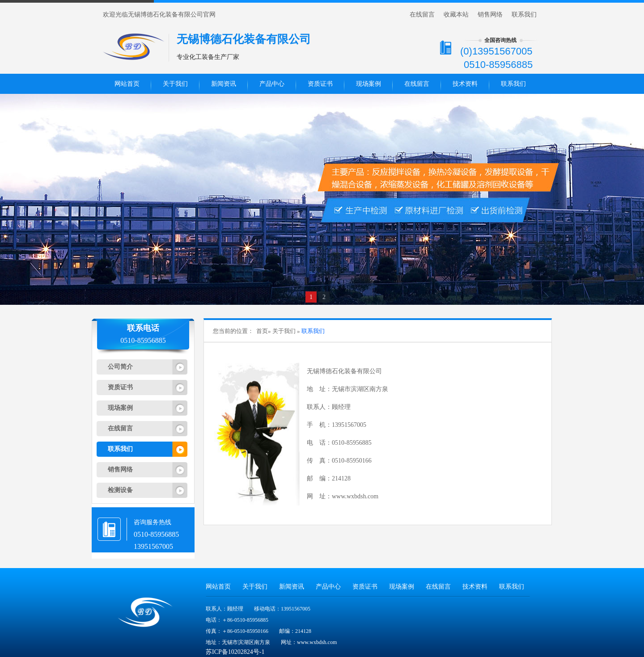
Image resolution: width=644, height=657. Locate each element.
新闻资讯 (224, 84)
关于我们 (175, 84)
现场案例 (369, 84)
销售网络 (490, 15)
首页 (262, 331)
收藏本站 (456, 15)
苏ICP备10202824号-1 (235, 652)
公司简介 (120, 367)
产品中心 (272, 84)
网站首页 (127, 84)
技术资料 (465, 84)
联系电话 (143, 328)
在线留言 (422, 15)
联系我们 (524, 15)
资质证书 (320, 84)
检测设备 (120, 490)
